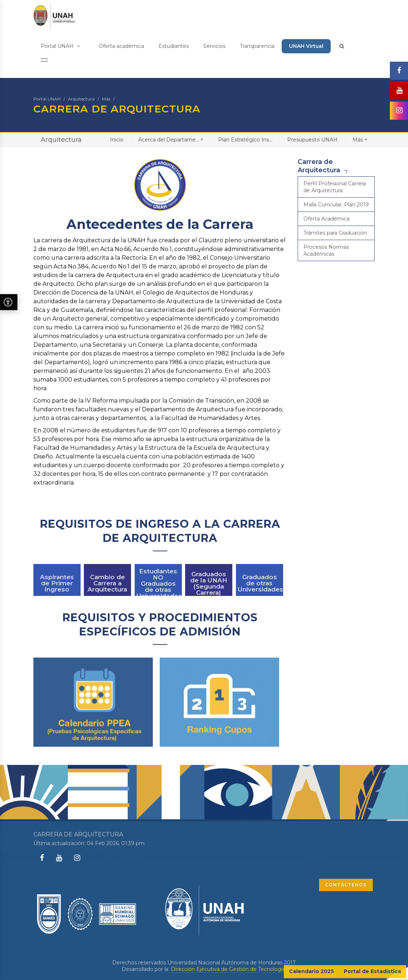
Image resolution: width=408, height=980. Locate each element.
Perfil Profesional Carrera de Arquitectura (335, 187)
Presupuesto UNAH (312, 140)
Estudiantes (174, 46)
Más (106, 99)
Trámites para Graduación (335, 233)
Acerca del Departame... (171, 139)
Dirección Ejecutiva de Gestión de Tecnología (228, 969)
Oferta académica (121, 46)
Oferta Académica (327, 219)
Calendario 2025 (311, 971)
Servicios (214, 46)
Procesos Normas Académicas (326, 250)
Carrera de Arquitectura (319, 166)
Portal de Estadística (372, 971)
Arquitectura (81, 99)
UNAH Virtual (306, 46)
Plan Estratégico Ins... (245, 140)
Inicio (117, 140)
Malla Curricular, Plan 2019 (336, 205)
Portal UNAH (60, 46)
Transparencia (257, 46)
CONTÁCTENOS (346, 885)
